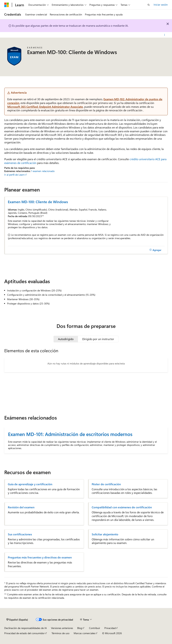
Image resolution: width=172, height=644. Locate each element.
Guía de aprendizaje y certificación (30, 484)
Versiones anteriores (62, 628)
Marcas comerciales (84, 633)
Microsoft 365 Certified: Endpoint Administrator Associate (45, 107)
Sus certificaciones (20, 534)
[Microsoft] (7, 5)
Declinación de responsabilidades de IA (26, 628)
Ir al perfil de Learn (14, 175)
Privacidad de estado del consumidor (24, 633)
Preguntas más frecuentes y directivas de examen (40, 557)
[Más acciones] (165, 35)
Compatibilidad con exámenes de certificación (122, 507)
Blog (80, 628)
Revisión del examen (21, 507)
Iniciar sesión (161, 5)
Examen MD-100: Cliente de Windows (38, 202)
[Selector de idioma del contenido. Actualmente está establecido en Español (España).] (17, 620)
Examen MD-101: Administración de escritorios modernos (70, 434)
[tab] (66, 339)
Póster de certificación (106, 484)
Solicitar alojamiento (105, 534)
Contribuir (95, 628)
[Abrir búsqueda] (149, 5)
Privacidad (110, 628)
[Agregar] (155, 250)
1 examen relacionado (43, 171)
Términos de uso (60, 633)
